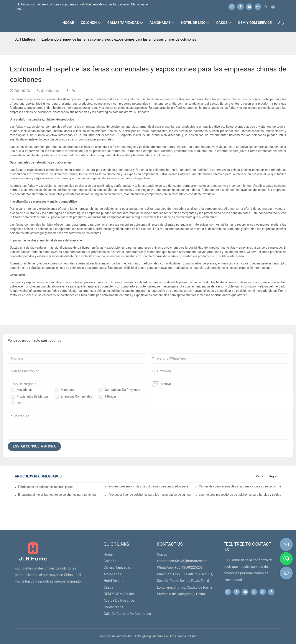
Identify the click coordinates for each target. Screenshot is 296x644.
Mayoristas (24, 390)
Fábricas (111, 396)
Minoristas (68, 390)
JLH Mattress (25, 39)
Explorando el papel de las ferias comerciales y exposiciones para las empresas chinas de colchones (119, 39)
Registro (274, 476)
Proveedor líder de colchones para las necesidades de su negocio (150, 495)
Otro (20, 403)
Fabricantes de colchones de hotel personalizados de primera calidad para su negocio (46, 487)
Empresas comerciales (76, 396)
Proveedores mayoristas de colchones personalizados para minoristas (150, 486)
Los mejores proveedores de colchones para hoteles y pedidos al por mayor (240, 495)
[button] (283, 23)
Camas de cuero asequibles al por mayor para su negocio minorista (240, 486)
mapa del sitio (187, 636)
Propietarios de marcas (33, 396)
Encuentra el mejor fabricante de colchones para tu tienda (57, 495)
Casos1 (260, 476)
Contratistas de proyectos (123, 390)
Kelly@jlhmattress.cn (191, 561)
